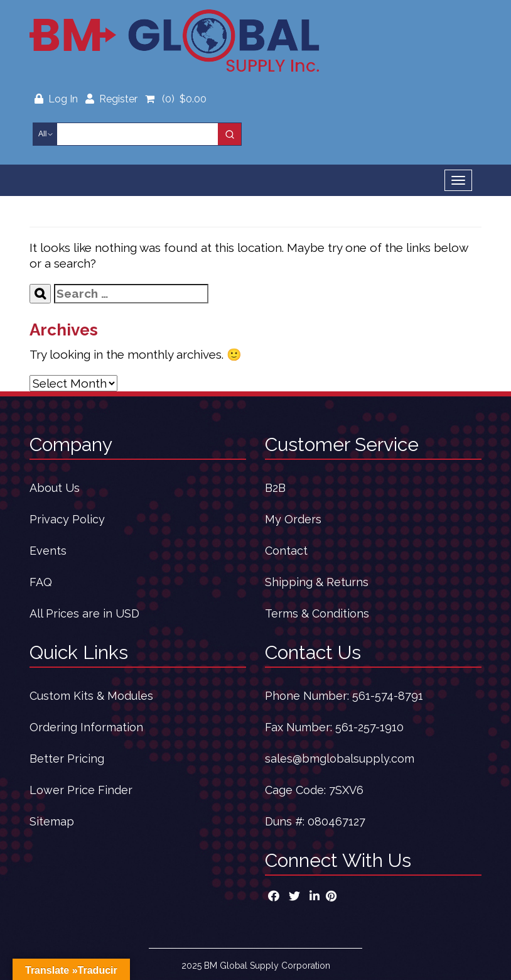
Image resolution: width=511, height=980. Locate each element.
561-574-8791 (388, 696)
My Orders (293, 519)
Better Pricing (67, 759)
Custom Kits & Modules (91, 696)
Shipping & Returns (317, 582)
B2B (275, 488)
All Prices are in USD (84, 613)
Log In (57, 99)
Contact (286, 551)
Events (48, 551)
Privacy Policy (67, 519)
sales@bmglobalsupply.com (340, 759)
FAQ (41, 582)
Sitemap (52, 821)
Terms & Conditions (317, 613)
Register (111, 99)
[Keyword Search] (137, 134)
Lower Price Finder (81, 790)
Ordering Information (86, 727)
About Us (55, 488)
